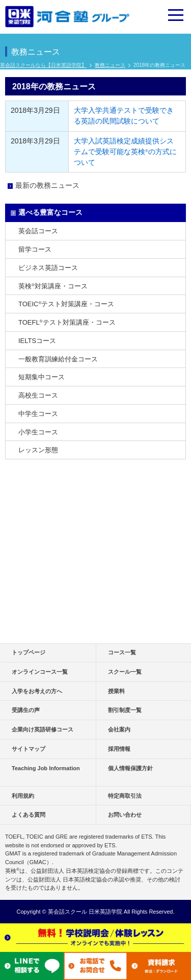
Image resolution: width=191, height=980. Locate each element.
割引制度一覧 (125, 710)
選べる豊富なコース (50, 212)
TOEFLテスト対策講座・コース (67, 322)
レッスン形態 (38, 450)
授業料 (116, 691)
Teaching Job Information (46, 768)
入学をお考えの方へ (37, 691)
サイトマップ (29, 749)
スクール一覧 (125, 672)
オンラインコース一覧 (40, 672)
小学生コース (38, 432)
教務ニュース (110, 65)
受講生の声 (26, 710)
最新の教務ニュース (47, 185)
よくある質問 (29, 815)
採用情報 (119, 749)
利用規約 (23, 796)
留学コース (35, 249)
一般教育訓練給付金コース (58, 359)
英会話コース (38, 231)
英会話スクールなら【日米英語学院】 (43, 65)
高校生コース (38, 395)
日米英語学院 (105, 912)
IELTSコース (37, 341)
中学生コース (38, 414)
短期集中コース (42, 377)
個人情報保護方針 (130, 768)
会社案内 (119, 729)
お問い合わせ (125, 815)
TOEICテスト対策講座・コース (66, 304)
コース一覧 (122, 652)
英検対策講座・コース (53, 286)
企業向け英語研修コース (43, 729)
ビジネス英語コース (48, 268)
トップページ (29, 652)
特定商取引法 (125, 796)
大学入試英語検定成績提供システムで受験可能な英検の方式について (125, 152)
